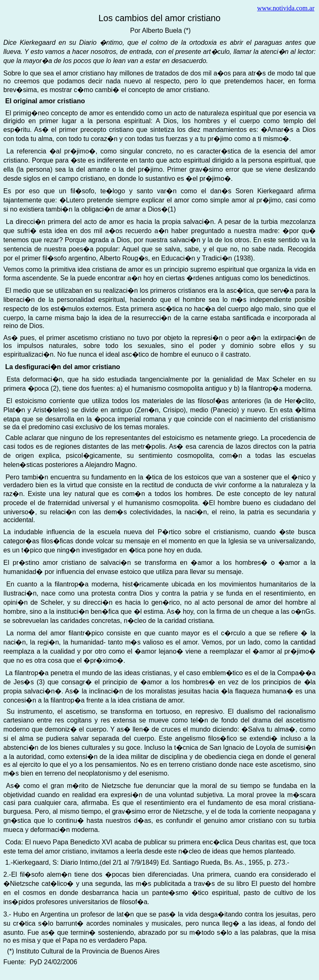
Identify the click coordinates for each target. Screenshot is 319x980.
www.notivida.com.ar (286, 8)
